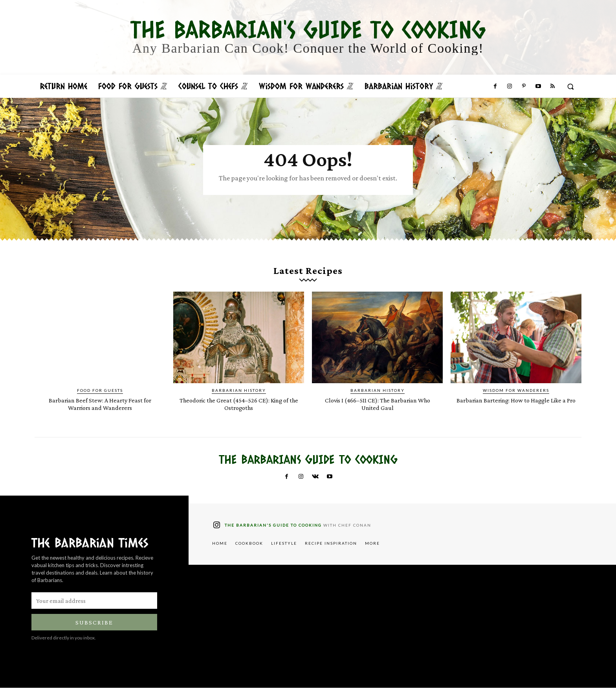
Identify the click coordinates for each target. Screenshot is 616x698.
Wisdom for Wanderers (516, 400)
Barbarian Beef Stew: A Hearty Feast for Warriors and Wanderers (100, 414)
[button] (570, 86)
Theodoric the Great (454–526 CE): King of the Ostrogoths (239, 414)
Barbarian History (239, 400)
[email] (94, 611)
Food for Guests (100, 400)
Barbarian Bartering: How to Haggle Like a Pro (516, 414)
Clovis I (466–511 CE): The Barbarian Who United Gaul (377, 414)
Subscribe (94, 633)
